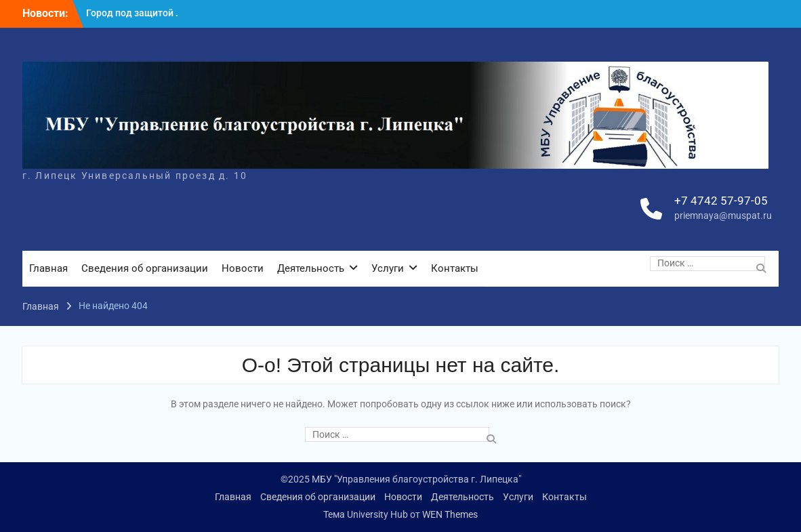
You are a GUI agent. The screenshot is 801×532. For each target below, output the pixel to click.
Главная (48, 268)
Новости (243, 268)
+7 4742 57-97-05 (721, 201)
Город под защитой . (132, 13)
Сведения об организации (145, 268)
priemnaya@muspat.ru (723, 216)
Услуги (388, 268)
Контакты (455, 268)
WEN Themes (450, 514)
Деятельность (311, 268)
